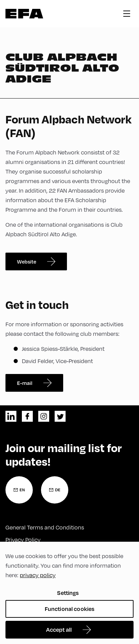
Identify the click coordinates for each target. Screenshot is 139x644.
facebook (27, 416)
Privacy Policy (23, 540)
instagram (44, 416)
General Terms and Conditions (45, 527)
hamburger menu (127, 14)
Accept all (59, 630)
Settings (68, 593)
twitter (60, 416)
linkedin (11, 416)
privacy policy (38, 575)
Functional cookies (70, 609)
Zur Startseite (24, 14)
